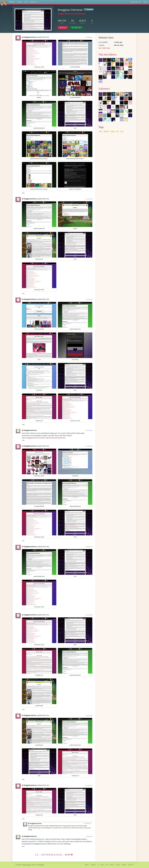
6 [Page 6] (44, 855)
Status (118, 865)
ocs (122, 131)
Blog (103, 865)
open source (27, 865)
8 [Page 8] (47, 855)
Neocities (18, 865)
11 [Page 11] (54, 855)
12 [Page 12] (57, 855)
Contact (131, 865)
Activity (19, 2)
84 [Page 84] (69, 855)
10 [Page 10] (52, 855)
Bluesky (41, 865)
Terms (124, 865)
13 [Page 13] (60, 855)
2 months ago (89, 37)
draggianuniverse (29, 37)
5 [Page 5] (42, 855)
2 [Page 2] (38, 855)
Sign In (146, 2)
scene (112, 131)
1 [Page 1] (36, 855)
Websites (12, 2)
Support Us (34, 2)
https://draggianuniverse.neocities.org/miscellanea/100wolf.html (44, 438)
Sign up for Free (136, 2)
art (117, 131)
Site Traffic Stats (104, 48)
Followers (104, 89)
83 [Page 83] (66, 855)
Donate (93, 865)
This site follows (108, 55)
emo (100, 131)
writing (106, 131)
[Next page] (72, 855)
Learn (26, 2)
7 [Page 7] (46, 855)
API (107, 865)
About (87, 865)
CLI (98, 865)
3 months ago (89, 547)
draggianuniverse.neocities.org (72, 14)
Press (112, 865)
